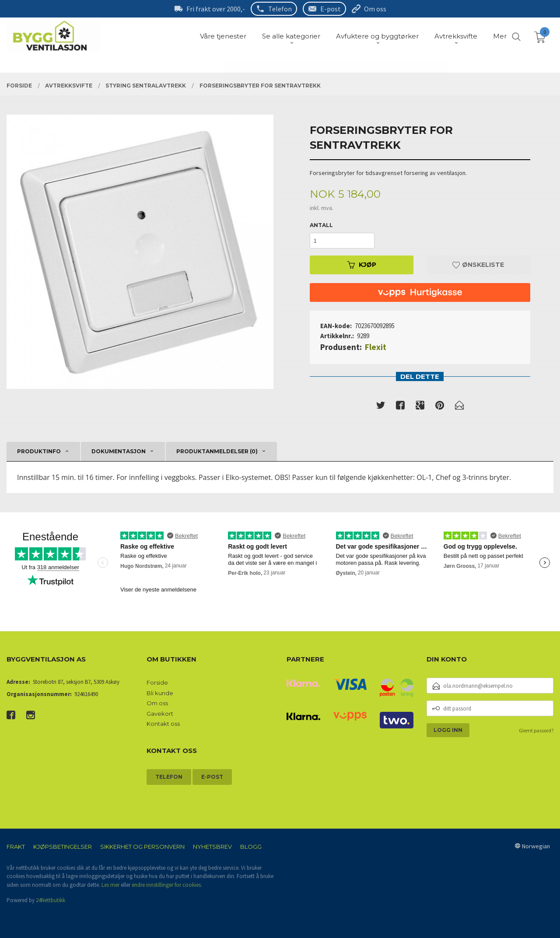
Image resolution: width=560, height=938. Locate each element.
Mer (500, 36)
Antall (321, 225)
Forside (157, 682)
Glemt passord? (536, 730)
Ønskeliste (478, 265)
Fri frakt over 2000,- (216, 9)
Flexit (376, 347)
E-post (331, 9)
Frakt (16, 847)
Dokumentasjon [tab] (119, 451)
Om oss (375, 9)
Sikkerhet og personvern (142, 847)
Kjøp (362, 265)
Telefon (280, 9)
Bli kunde (160, 693)
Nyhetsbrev (212, 847)
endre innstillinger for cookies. (167, 885)
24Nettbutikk (51, 900)
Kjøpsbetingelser (63, 847)
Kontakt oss (163, 724)
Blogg (251, 847)
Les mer (110, 885)
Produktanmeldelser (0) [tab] (217, 451)
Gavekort (160, 714)
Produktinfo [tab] (39, 451)
